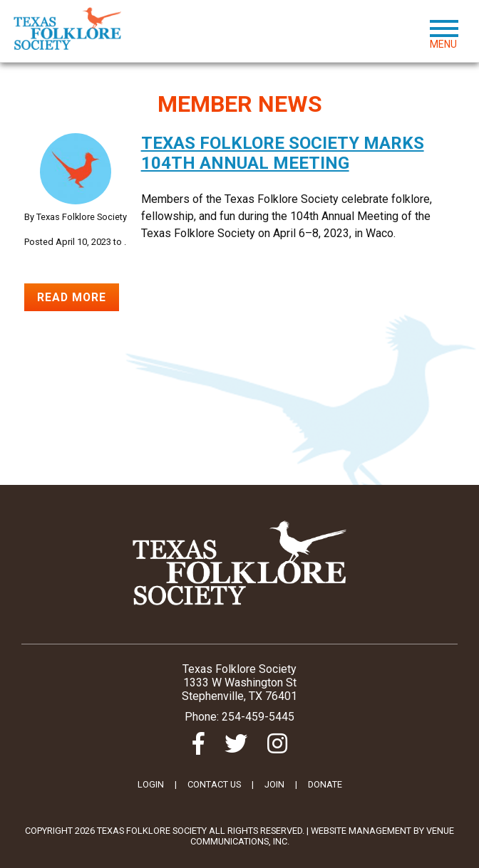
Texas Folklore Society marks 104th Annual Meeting (283, 153)
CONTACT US (214, 784)
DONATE (325, 784)
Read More (72, 297)
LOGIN (151, 784)
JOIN (274, 784)
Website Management (361, 831)
